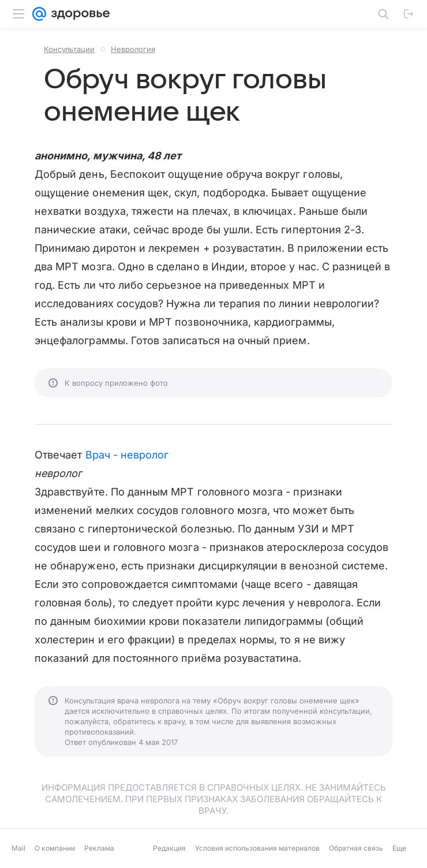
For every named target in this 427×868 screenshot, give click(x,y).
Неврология (133, 49)
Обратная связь (356, 848)
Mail (18, 848)
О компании (55, 848)
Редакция (169, 848)
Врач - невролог (127, 455)
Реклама (99, 848)
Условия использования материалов (257, 848)
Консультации (69, 49)
